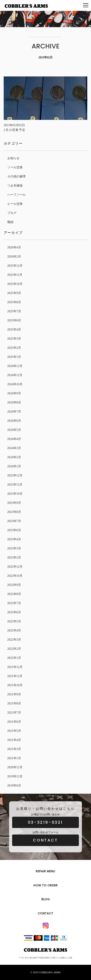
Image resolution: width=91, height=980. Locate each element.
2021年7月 (14, 713)
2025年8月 (14, 302)
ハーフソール (16, 195)
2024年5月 (14, 430)
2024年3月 (14, 448)
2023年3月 (14, 548)
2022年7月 (14, 603)
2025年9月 (14, 293)
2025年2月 (14, 348)
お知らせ (13, 158)
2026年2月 (14, 257)
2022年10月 (15, 576)
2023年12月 (15, 475)
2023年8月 (14, 512)
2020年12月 (15, 767)
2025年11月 (15, 275)
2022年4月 (14, 630)
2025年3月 (14, 339)
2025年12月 (15, 266)
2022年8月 (14, 594)
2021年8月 (14, 703)
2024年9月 (14, 393)
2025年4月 (14, 330)
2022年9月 (14, 585)
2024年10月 (15, 384)
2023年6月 (14, 530)
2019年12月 (15, 776)
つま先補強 (15, 186)
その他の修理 (16, 176)
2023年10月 (15, 494)
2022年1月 (14, 658)
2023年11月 (15, 485)
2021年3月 (14, 749)
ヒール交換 (15, 204)
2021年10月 (15, 685)
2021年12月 (15, 667)
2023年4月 (14, 539)
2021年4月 (14, 740)
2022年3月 (14, 640)
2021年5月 (14, 731)
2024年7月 (14, 412)
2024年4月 (14, 439)
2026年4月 (14, 247)
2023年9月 (14, 503)
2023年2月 (14, 558)
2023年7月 (14, 521)
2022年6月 (14, 612)
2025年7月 (14, 311)
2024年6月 (14, 421)
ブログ (12, 213)
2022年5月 (14, 621)
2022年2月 (14, 649)
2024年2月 (14, 457)
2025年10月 (15, 284)
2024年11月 (15, 375)
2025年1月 (14, 357)
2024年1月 (14, 466)
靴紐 (10, 222)
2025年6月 (14, 320)
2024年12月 (15, 366)
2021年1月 (14, 758)
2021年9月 (14, 694)
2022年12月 (15, 567)
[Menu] (86, 5)
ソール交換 (15, 167)
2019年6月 (14, 786)
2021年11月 (15, 676)
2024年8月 (14, 402)
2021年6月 (14, 722)
